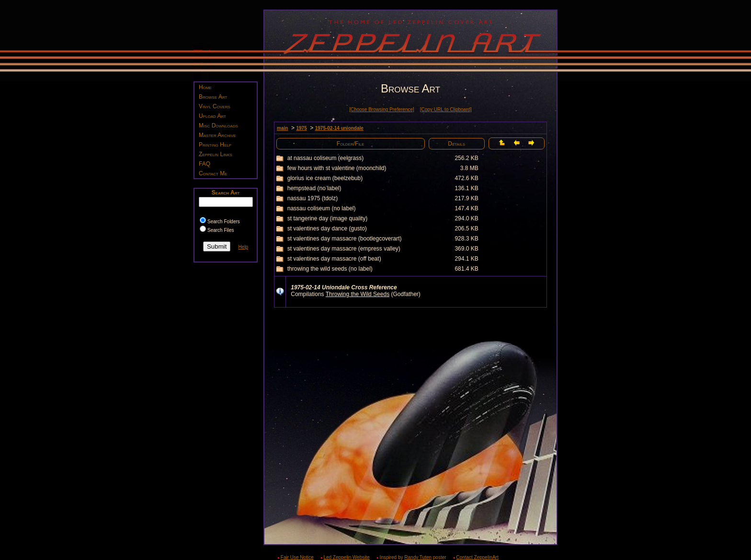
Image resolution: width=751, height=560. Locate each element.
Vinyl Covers (215, 106)
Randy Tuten (418, 557)
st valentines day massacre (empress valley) (344, 249)
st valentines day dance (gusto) (327, 229)
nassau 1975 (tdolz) (313, 198)
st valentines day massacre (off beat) (334, 259)
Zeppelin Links (216, 154)
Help (243, 247)
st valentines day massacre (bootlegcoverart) (345, 239)
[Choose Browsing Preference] (382, 109)
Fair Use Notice (297, 557)
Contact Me (213, 173)
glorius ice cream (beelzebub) (325, 178)
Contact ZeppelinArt (477, 557)
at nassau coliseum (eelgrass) (325, 158)
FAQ (205, 164)
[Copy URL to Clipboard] (446, 109)
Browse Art (213, 97)
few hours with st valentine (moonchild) (337, 168)
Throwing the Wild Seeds (358, 294)
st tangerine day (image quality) (327, 218)
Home (205, 87)
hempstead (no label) (314, 188)
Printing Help (215, 145)
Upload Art (212, 116)
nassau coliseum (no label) (322, 208)
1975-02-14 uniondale (339, 128)
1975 (301, 128)
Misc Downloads (218, 126)
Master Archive (217, 135)
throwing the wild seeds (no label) (330, 269)
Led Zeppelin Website (347, 557)
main (282, 128)
